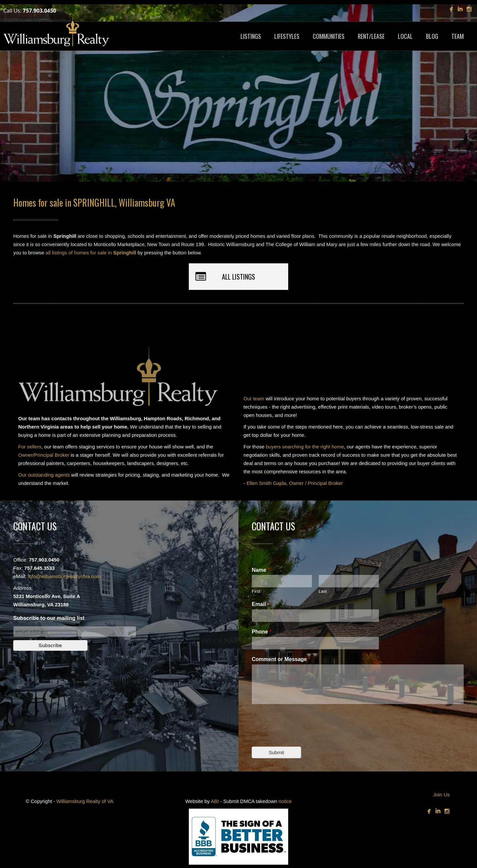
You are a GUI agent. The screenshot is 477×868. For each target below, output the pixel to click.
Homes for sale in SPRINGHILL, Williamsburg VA (94, 202)
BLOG (432, 36)
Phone (262, 632)
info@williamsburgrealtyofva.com (64, 576)
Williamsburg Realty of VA (85, 801)
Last (323, 591)
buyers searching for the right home (305, 447)
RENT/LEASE (371, 36)
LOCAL (405, 36)
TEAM (458, 36)
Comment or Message (281, 659)
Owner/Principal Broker (44, 455)
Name (261, 570)
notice (285, 801)
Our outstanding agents (44, 475)
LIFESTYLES (287, 36)
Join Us (441, 795)
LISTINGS (251, 36)
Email (261, 604)
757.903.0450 (40, 11)
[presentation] (302, 736)
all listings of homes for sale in (91, 253)
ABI (215, 801)
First (256, 591)
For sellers (30, 447)
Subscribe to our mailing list (49, 618)
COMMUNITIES (329, 36)
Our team (254, 399)
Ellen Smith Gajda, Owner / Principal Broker (295, 483)
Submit (276, 752)
